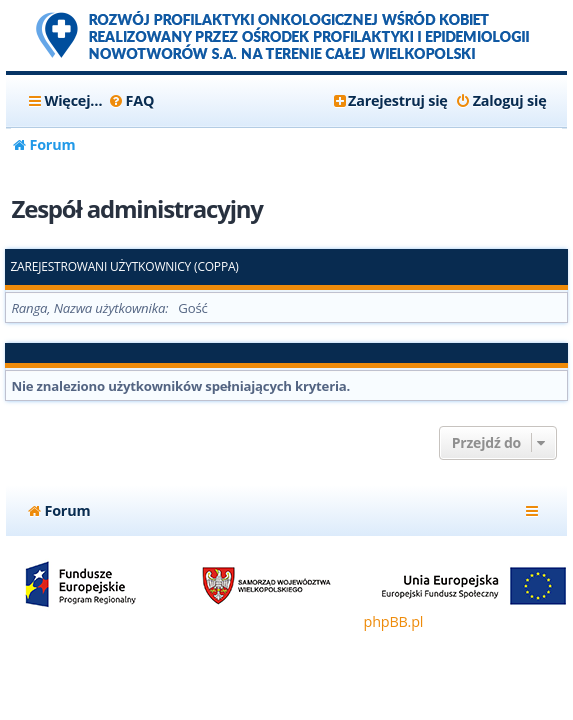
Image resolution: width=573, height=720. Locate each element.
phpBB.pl (394, 621)
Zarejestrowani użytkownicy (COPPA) (124, 267)
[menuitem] (130, 101)
